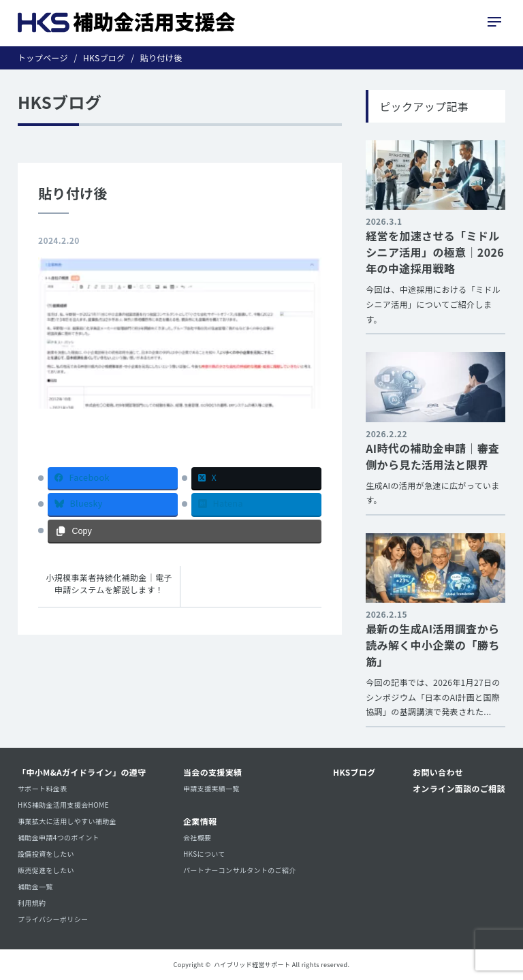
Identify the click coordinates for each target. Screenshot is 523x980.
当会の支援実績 (213, 772)
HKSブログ (354, 772)
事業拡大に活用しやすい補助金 (67, 821)
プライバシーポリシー (53, 919)
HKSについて (204, 854)
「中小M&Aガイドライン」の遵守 (82, 772)
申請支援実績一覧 (211, 788)
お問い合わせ (438, 772)
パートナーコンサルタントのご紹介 (240, 870)
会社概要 (197, 837)
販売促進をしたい (46, 870)
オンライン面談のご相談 (459, 788)
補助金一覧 (35, 886)
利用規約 (32, 903)
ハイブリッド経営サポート (252, 965)
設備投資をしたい (46, 854)
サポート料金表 (43, 788)
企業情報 (200, 821)
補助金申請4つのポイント (59, 837)
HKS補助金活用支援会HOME (63, 805)
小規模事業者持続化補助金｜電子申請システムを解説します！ (109, 583)
